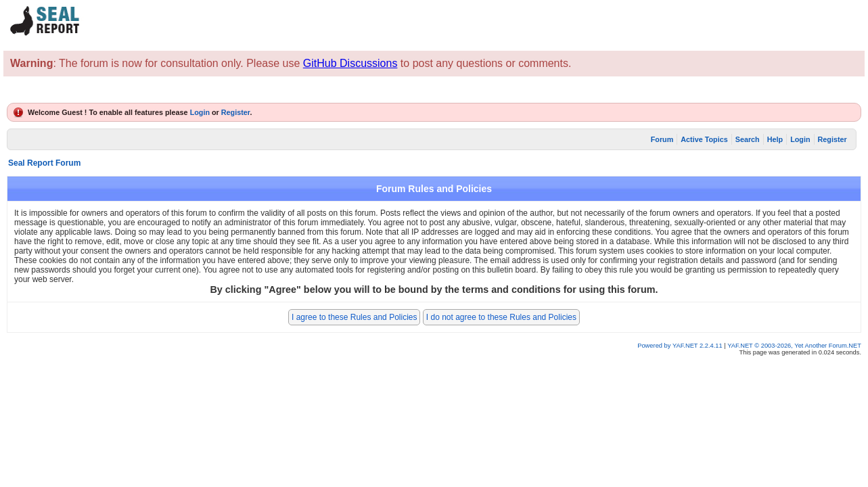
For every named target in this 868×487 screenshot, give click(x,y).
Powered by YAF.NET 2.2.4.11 (681, 346)
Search (748, 139)
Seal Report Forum (44, 163)
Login (200, 112)
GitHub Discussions (350, 63)
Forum (662, 139)
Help (775, 139)
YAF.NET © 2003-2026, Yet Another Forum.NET (794, 346)
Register (236, 112)
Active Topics (704, 139)
